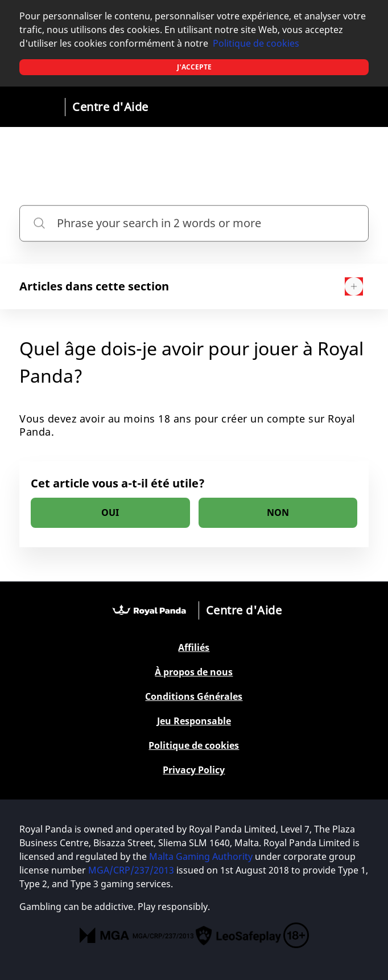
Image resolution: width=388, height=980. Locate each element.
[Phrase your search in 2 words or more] (194, 223)
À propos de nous (194, 672)
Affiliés (194, 648)
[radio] (110, 513)
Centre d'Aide (110, 107)
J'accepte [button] (194, 67)
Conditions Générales (194, 697)
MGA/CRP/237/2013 (131, 870)
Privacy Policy (194, 770)
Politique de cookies (256, 43)
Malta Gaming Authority (201, 856)
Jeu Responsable (194, 721)
